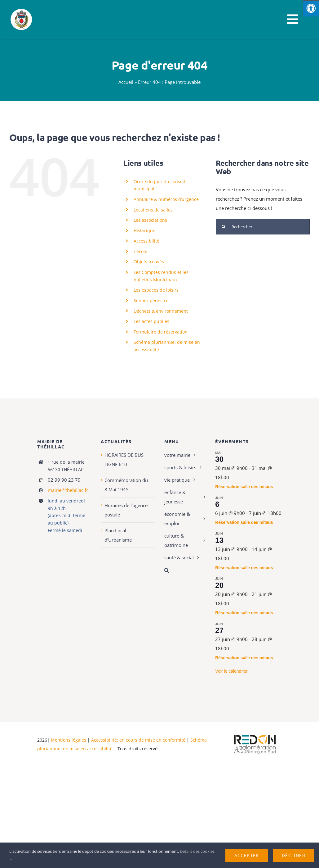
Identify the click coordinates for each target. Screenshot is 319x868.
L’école (140, 251)
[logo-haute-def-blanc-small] (255, 735)
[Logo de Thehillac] (21, 10)
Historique (144, 231)
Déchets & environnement (161, 311)
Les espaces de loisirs (156, 290)
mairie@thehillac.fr (68, 490)
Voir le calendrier (231, 671)
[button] (185, 570)
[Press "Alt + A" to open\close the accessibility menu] (311, 8)
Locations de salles (153, 210)
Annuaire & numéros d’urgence (166, 199)
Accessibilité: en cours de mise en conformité (139, 740)
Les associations (150, 220)
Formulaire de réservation (161, 332)
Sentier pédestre (151, 300)
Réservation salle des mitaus (244, 487)
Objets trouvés (149, 262)
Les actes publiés (151, 321)
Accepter (247, 855)
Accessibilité (146, 241)
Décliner (294, 855)
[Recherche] (224, 227)
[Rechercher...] (263, 227)
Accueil (126, 82)
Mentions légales (69, 740)
